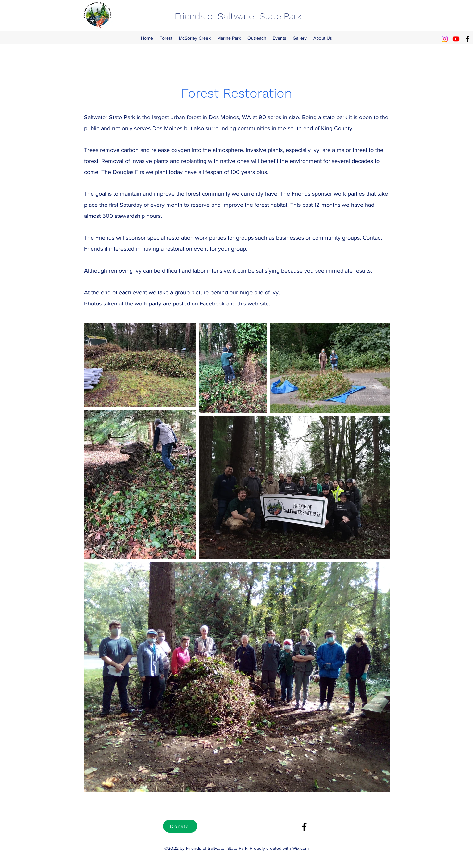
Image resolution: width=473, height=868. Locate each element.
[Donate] (180, 826)
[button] (166, 38)
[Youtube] (456, 39)
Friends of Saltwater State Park (238, 16)
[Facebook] (467, 39)
